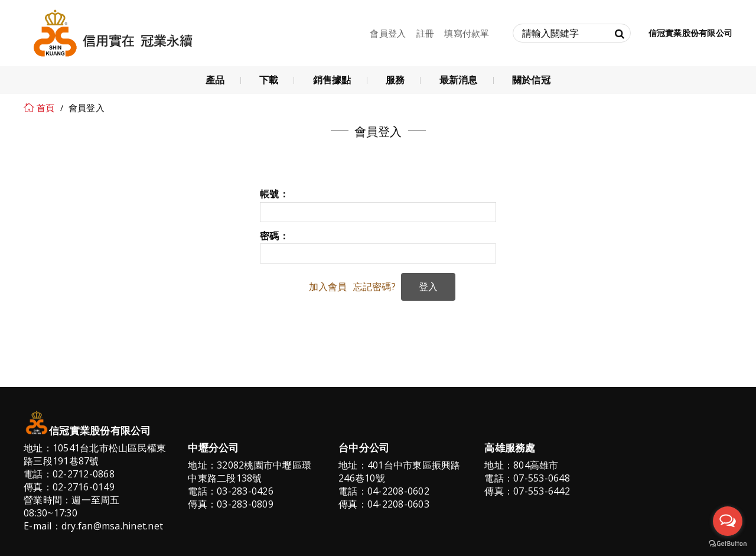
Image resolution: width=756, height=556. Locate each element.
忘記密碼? (374, 287)
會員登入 (388, 33)
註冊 (426, 33)
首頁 (46, 108)
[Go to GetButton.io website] (728, 544)
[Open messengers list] (728, 521)
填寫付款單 (467, 33)
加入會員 (328, 287)
